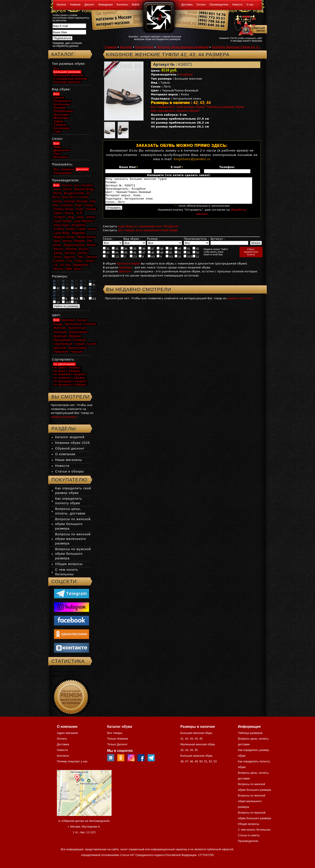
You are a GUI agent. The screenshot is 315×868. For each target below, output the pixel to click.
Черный (77, 352)
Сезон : (108, 244)
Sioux (58, 257)
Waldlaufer (81, 265)
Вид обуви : (132, 244)
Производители (219, 5)
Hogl (71, 217)
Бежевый (68, 320)
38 (160, 254)
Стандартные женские (70, 79)
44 (115, 258)
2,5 (133, 262)
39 (169, 254)
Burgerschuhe (74, 193)
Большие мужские (67, 82)
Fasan (89, 205)
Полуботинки (63, 111)
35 (133, 254)
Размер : (153, 244)
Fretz (80, 209)
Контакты (122, 5)
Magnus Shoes (64, 237)
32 (106, 254)
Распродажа (144, 47)
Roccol (59, 249)
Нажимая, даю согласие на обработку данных (67, 45)
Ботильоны (62, 104)
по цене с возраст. (67, 367)
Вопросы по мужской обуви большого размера (73, 554)
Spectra (70, 257)
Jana (80, 217)
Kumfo (71, 229)
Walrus (59, 269)
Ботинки (60, 108)
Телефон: (227, 167)
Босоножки (62, 128)
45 (124, 258)
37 (151, 254)
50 (169, 258)
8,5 (151, 262)
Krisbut (59, 229)
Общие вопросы (69, 564)
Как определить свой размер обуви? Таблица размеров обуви (197, 107)
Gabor (58, 213)
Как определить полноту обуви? (175, 111)
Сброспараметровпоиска (251, 257)
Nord (57, 241)
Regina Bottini (74, 245)
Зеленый (60, 332)
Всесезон (61, 157)
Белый (82, 320)
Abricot (67, 185)
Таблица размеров (250, 733)
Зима (57, 147)
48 (151, 258)
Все (56, 68)
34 (124, 254)
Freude (91, 209)
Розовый (80, 340)
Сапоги (59, 97)
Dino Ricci (70, 197)
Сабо (57, 132)
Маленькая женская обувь (198, 744)
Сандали (60, 125)
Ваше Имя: (129, 167)
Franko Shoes (64, 209)
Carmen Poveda (76, 201)
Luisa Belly (62, 233)
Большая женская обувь (196, 733)
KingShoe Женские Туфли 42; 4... (236, 47)
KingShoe (186, 74)
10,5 (188, 262)
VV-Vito (65, 265)
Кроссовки (61, 115)
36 (142, 254)
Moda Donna (87, 237)
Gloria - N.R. (74, 213)
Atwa (57, 189)
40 (178, 254)
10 (178, 262)
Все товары (115, 733)
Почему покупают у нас (72, 761)
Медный (75, 336)
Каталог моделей (70, 437)
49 (160, 258)
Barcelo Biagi (84, 189)
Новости (237, 5)
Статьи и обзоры (69, 471)
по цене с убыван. (67, 371)
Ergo (79, 205)
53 (196, 258)
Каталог (61, 5)
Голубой (90, 324)
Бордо (58, 324)
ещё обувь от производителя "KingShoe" (148, 232)
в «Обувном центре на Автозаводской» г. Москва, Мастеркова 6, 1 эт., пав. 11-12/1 (84, 827)
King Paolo (62, 225)
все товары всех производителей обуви (148, 235)
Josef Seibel (63, 221)
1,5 (115, 262)
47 (142, 258)
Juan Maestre (84, 221)
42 (196, 254)
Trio (70, 261)
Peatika (79, 241)
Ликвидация (106, 5)
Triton (79, 261)
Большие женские (67, 72)
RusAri (84, 249)
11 (196, 262)
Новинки (75, 5)
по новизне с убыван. (70, 378)
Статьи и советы (249, 835)
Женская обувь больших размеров (183, 47)
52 (187, 258)
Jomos (91, 217)
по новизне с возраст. (70, 374)
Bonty (58, 193)
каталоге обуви (128, 269)
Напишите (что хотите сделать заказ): (179, 175)
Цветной (60, 348)
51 (178, 258)
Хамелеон (61, 352)
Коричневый (78, 332)
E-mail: (177, 167)
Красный (60, 336)
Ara (76, 185)
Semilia (70, 253)
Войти (136, 5)
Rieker (92, 245)
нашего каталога (240, 304)
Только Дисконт (117, 744)
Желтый (60, 328)
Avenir (68, 189)
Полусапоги (62, 101)
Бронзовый (73, 324)
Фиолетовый (78, 348)
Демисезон (62, 150)
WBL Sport (74, 269)
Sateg (58, 253)
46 (133, 258)
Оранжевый (62, 340)
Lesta (82, 229)
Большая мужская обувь (196, 756)
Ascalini (87, 185)
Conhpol (67, 205)
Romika (71, 249)
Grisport (59, 217)
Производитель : (196, 244)
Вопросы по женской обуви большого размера (73, 524)
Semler (83, 253)
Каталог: (64, 54)
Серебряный (63, 344)
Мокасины (61, 118)
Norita (67, 241)
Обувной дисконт (70, 448)
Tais (81, 257)
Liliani (92, 229)
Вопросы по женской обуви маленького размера (73, 539)
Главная (111, 47)
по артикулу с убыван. (70, 384)
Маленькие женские (69, 75)
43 (106, 258)
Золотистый (77, 328)
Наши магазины (69, 460)
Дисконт (89, 5)
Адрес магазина (67, 733)
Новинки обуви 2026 (73, 443)
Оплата (201, 5)
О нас (250, 5)
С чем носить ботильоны (254, 830)
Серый (80, 344)
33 (115, 254)
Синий (92, 344)
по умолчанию (64, 364)
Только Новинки (118, 739)
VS (56, 265)
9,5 (169, 262)
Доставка (187, 5)
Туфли (58, 121)
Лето (57, 154)
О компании (65, 454)
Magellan (79, 233)
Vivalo (90, 261)
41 (187, 254)
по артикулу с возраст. (71, 381)
